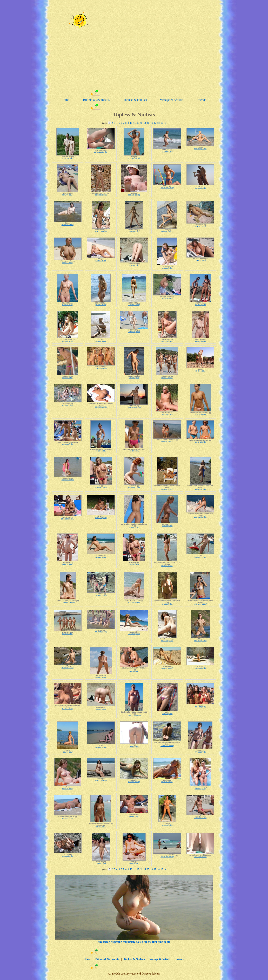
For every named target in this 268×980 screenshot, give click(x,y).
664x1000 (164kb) (167, 341)
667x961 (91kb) (101, 305)
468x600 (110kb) (200, 789)
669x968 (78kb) (167, 604)
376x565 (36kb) (101, 863)
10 (131, 123)
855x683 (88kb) (68, 263)
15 (148, 123)
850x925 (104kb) (134, 195)
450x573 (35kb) (101, 677)
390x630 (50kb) (167, 825)
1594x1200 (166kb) (200, 857)
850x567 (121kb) (101, 407)
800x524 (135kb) (101, 368)
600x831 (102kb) (167, 566)
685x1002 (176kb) (200, 641)
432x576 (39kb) (68, 752)
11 (135, 123)
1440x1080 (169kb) (68, 519)
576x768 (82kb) (68, 305)
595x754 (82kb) (134, 564)
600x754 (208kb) (167, 378)
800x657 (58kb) (101, 747)
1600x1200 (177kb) (167, 857)
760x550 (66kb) (134, 671)
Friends (201, 100)
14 (145, 123)
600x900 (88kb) (134, 451)
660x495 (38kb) (68, 818)
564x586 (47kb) (68, 789)
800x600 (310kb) (167, 782)
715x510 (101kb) (200, 260)
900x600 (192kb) (167, 668)
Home (65, 100)
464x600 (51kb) (200, 305)
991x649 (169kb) (167, 442)
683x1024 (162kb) (167, 641)
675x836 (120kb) (68, 158)
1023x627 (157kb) (200, 517)
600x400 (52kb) (68, 405)
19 (162, 123)
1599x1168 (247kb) (167, 188)
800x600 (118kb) (200, 557)
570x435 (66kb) (167, 298)
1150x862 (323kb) (101, 596)
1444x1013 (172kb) (167, 746)
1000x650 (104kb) (134, 332)
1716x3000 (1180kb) (68, 602)
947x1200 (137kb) (101, 488)
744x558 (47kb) (167, 152)
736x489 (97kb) (200, 668)
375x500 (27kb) (101, 827)
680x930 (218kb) (134, 602)
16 (152, 123)
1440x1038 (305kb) (200, 818)
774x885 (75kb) (200, 752)
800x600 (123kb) (200, 371)
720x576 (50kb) (134, 747)
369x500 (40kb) (68, 341)
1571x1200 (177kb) (101, 152)
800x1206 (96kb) (101, 232)
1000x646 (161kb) (200, 149)
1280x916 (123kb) (68, 480)
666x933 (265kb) (101, 195)
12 (138, 123)
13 (141, 123)
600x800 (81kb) (68, 378)
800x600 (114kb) (134, 782)
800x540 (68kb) (200, 442)
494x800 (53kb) (200, 341)
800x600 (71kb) (68, 634)
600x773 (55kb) (167, 526)
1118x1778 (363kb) (134, 715)
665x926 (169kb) (167, 232)
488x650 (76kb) (200, 489)
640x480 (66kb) (101, 557)
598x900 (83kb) (134, 232)
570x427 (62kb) (68, 709)
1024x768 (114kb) (68, 225)
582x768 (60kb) (68, 564)
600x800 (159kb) (167, 489)
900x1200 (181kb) (101, 451)
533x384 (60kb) (101, 261)
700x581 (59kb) (101, 709)
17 (155, 123)
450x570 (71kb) (167, 414)
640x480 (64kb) (200, 707)
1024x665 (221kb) (68, 668)
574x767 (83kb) (68, 195)
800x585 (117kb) (68, 856)
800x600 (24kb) (200, 188)
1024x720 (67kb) (101, 518)
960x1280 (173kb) (134, 488)
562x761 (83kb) (134, 528)
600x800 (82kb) (167, 714)
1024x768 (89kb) (68, 444)
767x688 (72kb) (134, 265)
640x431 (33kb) (134, 816)
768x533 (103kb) (101, 780)
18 (158, 123)
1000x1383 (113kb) (200, 604)
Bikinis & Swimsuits (96, 100)
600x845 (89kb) (134, 378)
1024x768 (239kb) (134, 634)
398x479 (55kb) (134, 863)
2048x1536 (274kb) (134, 408)
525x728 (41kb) (167, 268)
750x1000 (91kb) (134, 158)
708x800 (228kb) (134, 305)
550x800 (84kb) (101, 341)
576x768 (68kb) (200, 414)
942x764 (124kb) (200, 226)
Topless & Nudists (135, 100)
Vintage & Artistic (172, 100)
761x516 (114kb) (101, 632)
